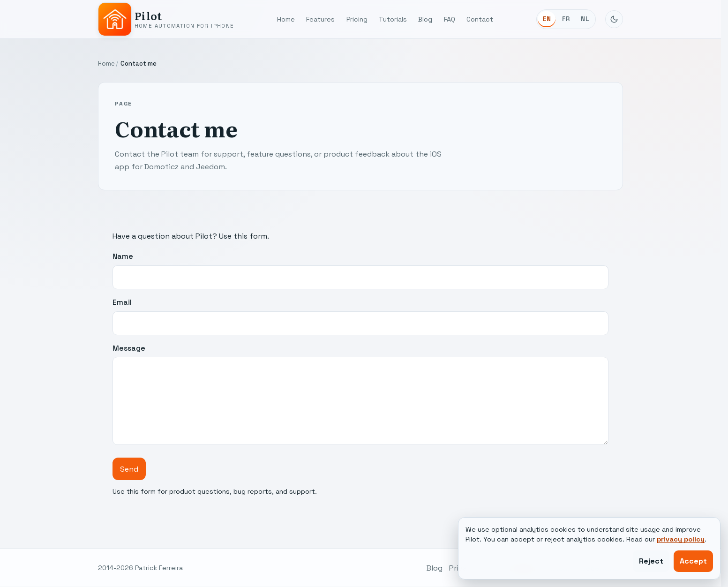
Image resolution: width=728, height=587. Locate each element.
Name (360, 270)
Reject (651, 561)
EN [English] (547, 19)
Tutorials (393, 19)
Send (129, 469)
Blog (425, 19)
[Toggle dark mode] (614, 19)
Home (286, 19)
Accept (693, 561)
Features (320, 19)
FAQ (450, 19)
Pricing (357, 19)
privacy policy (681, 539)
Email (360, 316)
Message (360, 394)
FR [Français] (566, 19)
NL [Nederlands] (585, 19)
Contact (480, 19)
